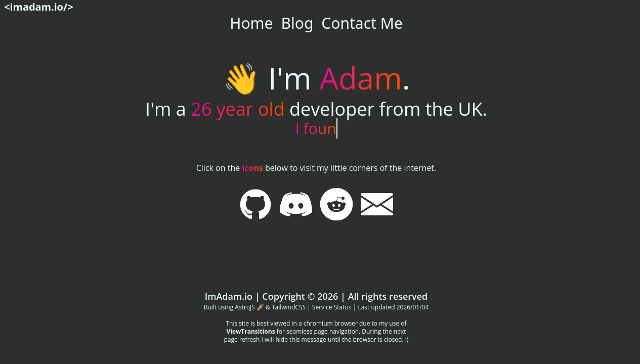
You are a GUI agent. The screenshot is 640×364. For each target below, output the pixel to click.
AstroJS (245, 307)
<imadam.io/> (39, 7)
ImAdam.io (229, 296)
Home (251, 23)
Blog (297, 23)
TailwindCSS (289, 307)
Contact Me (362, 23)
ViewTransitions (250, 331)
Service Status (332, 307)
